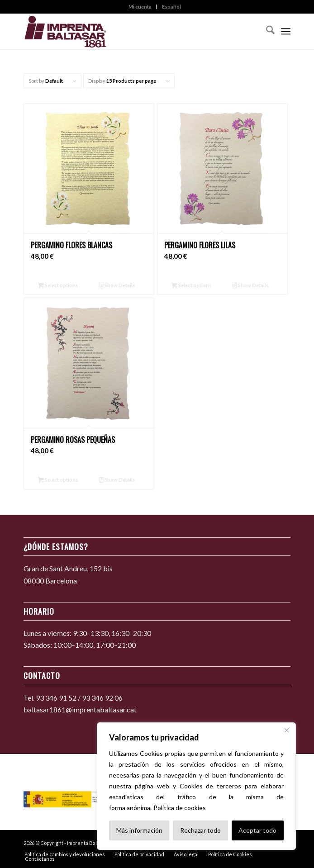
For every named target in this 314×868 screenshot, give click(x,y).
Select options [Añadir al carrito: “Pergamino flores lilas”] (192, 286)
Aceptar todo (257, 830)
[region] (196, 786)
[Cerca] (286, 730)
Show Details (118, 286)
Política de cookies (180, 808)
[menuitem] (140, 7)
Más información (139, 830)
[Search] (266, 31)
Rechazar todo (200, 830)
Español (171, 7)
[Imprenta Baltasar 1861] (130, 31)
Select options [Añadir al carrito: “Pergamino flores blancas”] (58, 286)
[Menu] (286, 31)
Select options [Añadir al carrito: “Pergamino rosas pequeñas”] (58, 481)
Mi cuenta (140, 7)
